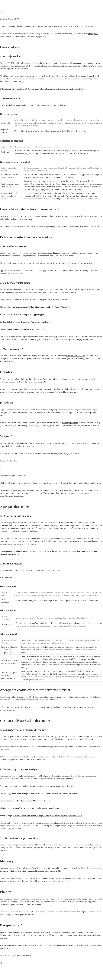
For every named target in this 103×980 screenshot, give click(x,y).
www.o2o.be (63, 26)
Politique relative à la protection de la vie (45, 493)
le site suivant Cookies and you (82, 845)
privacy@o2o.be (6, 446)
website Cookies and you (75, 356)
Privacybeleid (93, 34)
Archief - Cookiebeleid (9, 461)
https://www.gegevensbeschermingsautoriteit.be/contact (59, 426)
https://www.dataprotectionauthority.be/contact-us (19, 426)
